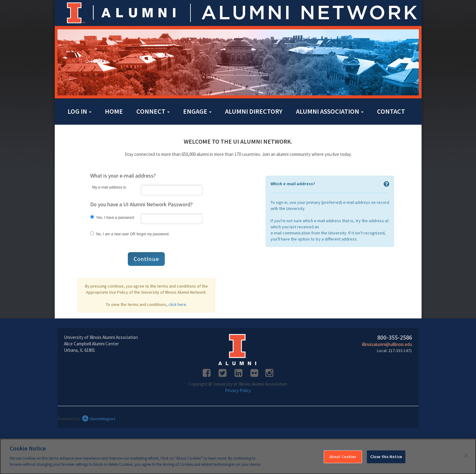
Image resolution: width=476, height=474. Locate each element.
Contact (391, 111)
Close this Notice (386, 460)
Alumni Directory (254, 111)
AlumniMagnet (99, 419)
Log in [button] (79, 111)
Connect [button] (153, 111)
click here (177, 304)
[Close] (466, 459)
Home (114, 111)
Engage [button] (197, 111)
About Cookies (343, 460)
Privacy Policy (238, 390)
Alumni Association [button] (330, 111)
